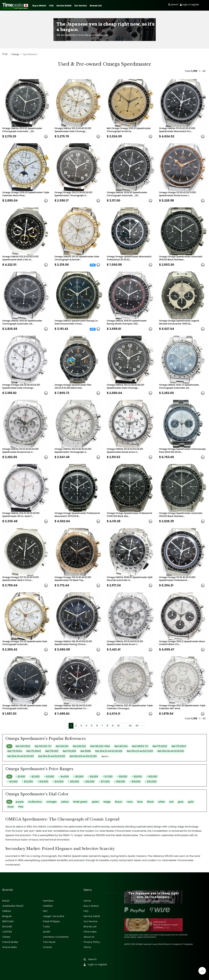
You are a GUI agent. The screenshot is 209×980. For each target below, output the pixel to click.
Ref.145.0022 (23, 746)
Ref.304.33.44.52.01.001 (21, 756)
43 (137, 726)
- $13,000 (43, 782)
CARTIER (7, 932)
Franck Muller (10, 942)
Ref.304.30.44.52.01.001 (171, 751)
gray (181, 802)
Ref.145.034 (121, 746)
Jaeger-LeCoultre (53, 916)
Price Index (90, 932)
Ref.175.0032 (160, 746)
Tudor (46, 927)
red (171, 802)
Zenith (47, 932)
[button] (46, 137)
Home (87, 901)
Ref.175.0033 (179, 746)
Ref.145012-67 (140, 746)
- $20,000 (151, 782)
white (161, 802)
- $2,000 (35, 777)
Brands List (96, 6)
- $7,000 (108, 777)
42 (130, 726)
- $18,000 (120, 782)
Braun (119, 802)
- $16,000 (89, 782)
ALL (9, 746)
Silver (11, 807)
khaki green (80, 802)
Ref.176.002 (52, 751)
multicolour (35, 802)
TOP (5, 54)
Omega (15, 54)
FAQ (51, 6)
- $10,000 (152, 777)
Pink (21, 807)
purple (20, 802)
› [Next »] (143, 726)
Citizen (6, 937)
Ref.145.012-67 (43, 746)
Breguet (7, 916)
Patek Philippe (51, 921)
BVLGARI (7, 927)
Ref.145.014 (62, 746)
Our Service (81, 6)
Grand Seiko (10, 947)
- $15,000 (74, 782)
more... (106, 756)
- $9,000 (137, 777)
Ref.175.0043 (34, 751)
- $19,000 (135, 782)
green (95, 802)
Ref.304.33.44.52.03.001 (52, 756)
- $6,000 (93, 777)
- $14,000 (58, 782)
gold (191, 802)
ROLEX (6, 901)
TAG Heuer (49, 942)
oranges (51, 802)
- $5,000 (78, 777)
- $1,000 (20, 777)
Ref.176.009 (69, 751)
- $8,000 (122, 777)
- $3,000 (49, 777)
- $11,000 (12, 782)
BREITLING (8, 921)
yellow (65, 802)
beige (107, 802)
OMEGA (7, 911)
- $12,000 (27, 782)
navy (130, 802)
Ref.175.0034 (15, 751)
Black (150, 802)
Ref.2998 (86, 751)
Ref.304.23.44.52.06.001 (109, 751)
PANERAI (48, 906)
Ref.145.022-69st (100, 746)
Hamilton (48, 901)
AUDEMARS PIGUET (13, 906)
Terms (87, 947)
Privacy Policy (92, 942)
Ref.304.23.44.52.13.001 (140, 751)
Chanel (47, 947)
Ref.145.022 (79, 746)
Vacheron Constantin (56, 937)
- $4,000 (64, 777)
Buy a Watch (39, 6)
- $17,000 (104, 782)
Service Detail (64, 6)
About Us (89, 937)
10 (119, 726)
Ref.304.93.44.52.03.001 (83, 756)
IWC (45, 911)
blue (140, 802)
